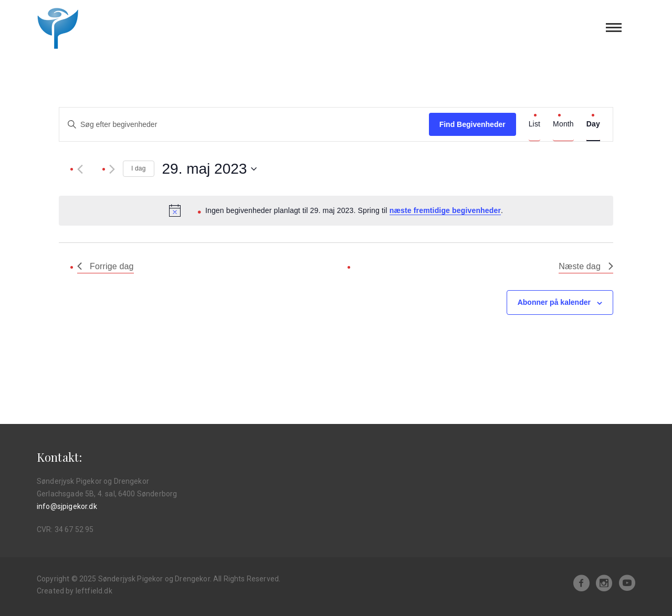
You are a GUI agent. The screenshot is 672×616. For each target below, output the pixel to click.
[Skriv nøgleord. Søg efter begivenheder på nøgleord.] (244, 125)
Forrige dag (106, 266)
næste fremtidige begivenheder (445, 210)
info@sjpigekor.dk (67, 506)
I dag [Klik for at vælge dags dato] (139, 168)
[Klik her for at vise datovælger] (210, 169)
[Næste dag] (112, 169)
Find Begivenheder (472, 124)
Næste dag (586, 266)
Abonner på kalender (554, 302)
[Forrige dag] (80, 169)
